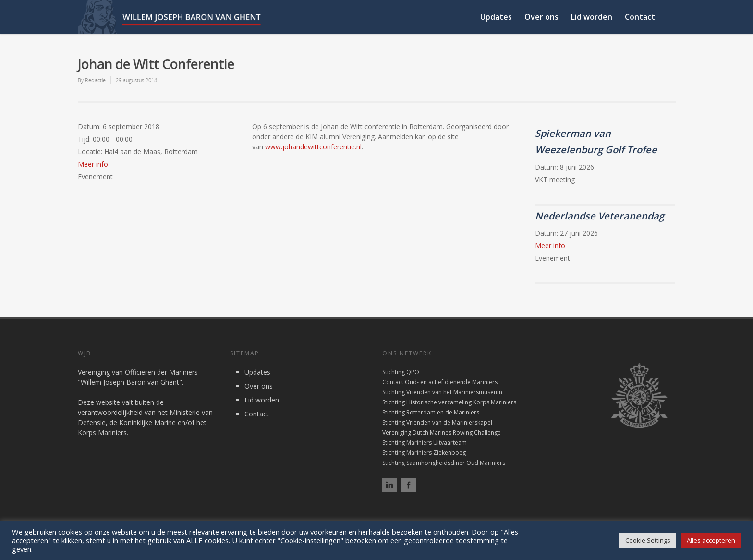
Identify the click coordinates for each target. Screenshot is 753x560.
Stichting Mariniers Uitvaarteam (425, 443)
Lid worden (592, 17)
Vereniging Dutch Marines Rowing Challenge (442, 432)
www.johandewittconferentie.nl (313, 147)
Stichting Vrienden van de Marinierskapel (437, 422)
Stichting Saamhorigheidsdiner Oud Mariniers (444, 463)
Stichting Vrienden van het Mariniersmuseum (442, 392)
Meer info (93, 164)
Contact (640, 17)
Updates (496, 17)
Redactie (95, 80)
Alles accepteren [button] (711, 540)
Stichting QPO (401, 372)
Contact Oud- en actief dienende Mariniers (440, 382)
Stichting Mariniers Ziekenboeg (424, 453)
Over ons (541, 17)
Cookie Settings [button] (648, 540)
